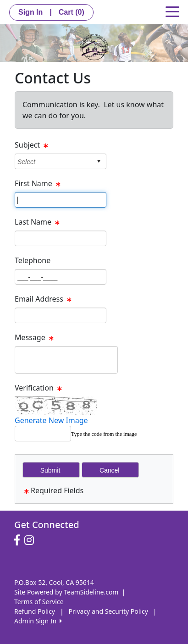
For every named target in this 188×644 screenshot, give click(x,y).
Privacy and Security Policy (108, 611)
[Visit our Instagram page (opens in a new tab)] (31, 540)
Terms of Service (39, 602)
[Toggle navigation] (172, 11)
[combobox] (53, 162)
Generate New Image (51, 420)
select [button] (99, 161)
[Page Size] (61, 200)
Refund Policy (35, 611)
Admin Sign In (38, 621)
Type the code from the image (104, 434)
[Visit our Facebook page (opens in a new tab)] (19, 540)
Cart (72, 12)
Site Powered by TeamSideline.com (66, 592)
